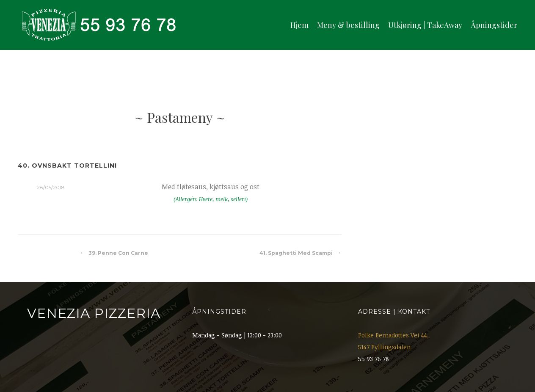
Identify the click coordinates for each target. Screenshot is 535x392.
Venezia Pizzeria (94, 313)
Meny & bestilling (348, 25)
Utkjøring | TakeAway (425, 25)
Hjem (299, 25)
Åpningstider (494, 25)
